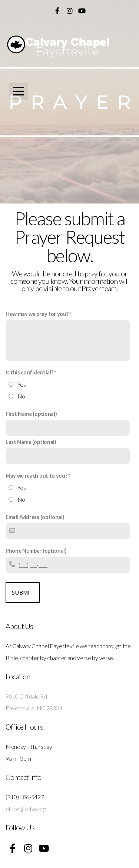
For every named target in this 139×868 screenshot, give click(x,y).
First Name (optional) (31, 414)
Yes (22, 384)
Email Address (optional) (35, 517)
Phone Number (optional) (36, 551)
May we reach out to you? (36, 476)
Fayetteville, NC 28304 (34, 708)
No (21, 396)
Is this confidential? (29, 372)
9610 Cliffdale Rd (26, 696)
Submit (23, 592)
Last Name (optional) (31, 442)
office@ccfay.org (26, 809)
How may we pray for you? (37, 314)
